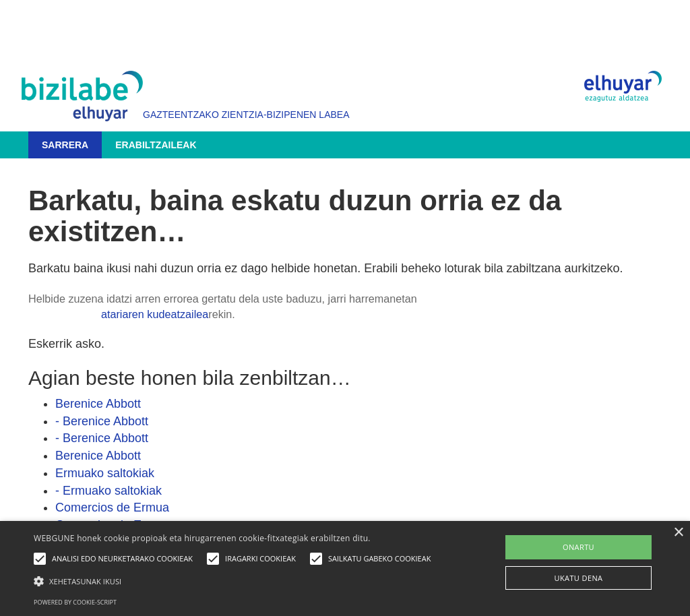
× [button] (678, 533)
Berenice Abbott (98, 404)
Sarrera (65, 145)
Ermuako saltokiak (105, 473)
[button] (236, 581)
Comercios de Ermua (112, 507)
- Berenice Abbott (102, 421)
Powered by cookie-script (75, 602)
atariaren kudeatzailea (155, 314)
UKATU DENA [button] (579, 578)
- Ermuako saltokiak (108, 491)
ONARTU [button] (578, 547)
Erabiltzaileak (156, 145)
